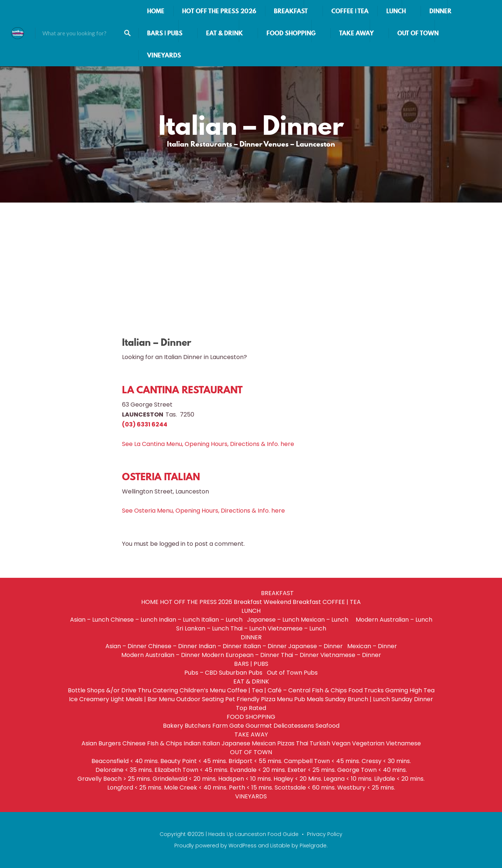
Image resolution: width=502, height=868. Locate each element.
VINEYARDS (164, 55)
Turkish (320, 743)
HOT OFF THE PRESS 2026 (219, 11)
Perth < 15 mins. (251, 788)
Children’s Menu (203, 690)
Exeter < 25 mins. (312, 770)
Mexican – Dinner (372, 646)
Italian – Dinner (265, 646)
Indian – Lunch (179, 620)
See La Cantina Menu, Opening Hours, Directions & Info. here (208, 444)
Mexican (264, 743)
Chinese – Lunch (134, 620)
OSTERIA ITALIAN (161, 477)
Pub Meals (309, 699)
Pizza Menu (277, 699)
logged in (172, 544)
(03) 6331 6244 (145, 424)
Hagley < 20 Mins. (298, 779)
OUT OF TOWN (418, 33)
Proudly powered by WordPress (215, 846)
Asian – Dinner (126, 646)
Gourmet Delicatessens (280, 726)
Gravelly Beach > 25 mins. (114, 779)
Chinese (134, 743)
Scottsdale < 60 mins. (305, 788)
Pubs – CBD (201, 673)
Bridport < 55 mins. (255, 761)
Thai (302, 743)
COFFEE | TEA (350, 11)
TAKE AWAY (356, 33)
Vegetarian (368, 743)
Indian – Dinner (220, 646)
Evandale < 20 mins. (258, 770)
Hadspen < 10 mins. (245, 779)
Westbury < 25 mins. (366, 788)
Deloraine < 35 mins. (124, 770)
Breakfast (248, 602)
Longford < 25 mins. (135, 788)
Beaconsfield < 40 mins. (125, 761)
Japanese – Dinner (317, 646)
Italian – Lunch (223, 620)
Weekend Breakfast (292, 602)
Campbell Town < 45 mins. (322, 761)
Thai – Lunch (248, 628)
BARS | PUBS (165, 33)
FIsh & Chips (329, 690)
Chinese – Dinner (173, 646)
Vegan (341, 743)
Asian (89, 743)
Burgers (110, 743)
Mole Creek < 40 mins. (196, 788)
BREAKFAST (291, 11)
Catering (165, 690)
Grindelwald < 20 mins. (185, 779)
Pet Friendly (242, 699)
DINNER (440, 11)
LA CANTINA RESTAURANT (182, 390)
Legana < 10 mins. (348, 779)
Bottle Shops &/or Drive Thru (109, 690)
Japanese (236, 743)
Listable (280, 846)
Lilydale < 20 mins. (399, 779)
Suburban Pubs (242, 673)
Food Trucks (366, 690)
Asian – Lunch (90, 620)
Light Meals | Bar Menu (143, 699)
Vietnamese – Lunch (297, 628)
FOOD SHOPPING (291, 33)
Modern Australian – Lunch (394, 620)
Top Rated (251, 708)
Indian (192, 743)
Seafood (327, 726)
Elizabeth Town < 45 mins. (191, 770)
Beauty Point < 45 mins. (194, 761)
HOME (156, 11)
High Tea (422, 690)
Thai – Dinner (300, 655)
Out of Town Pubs (292, 673)
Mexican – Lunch (327, 620)
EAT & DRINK (224, 33)
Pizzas (286, 743)
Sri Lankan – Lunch (203, 628)
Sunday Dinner (412, 699)
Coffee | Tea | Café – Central (269, 690)
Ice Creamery (89, 699)
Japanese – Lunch (273, 620)
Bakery (173, 726)
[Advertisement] (251, 258)
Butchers (198, 726)
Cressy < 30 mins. (386, 761)
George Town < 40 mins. (372, 770)
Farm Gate (228, 726)
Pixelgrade (313, 846)
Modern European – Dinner (240, 655)
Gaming (397, 690)
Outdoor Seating (200, 699)
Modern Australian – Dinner (161, 655)
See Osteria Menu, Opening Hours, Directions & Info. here (203, 511)
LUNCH (396, 11)
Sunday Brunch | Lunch (358, 699)
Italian (211, 743)
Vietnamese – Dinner (351, 655)
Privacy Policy (325, 834)
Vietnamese (403, 743)
